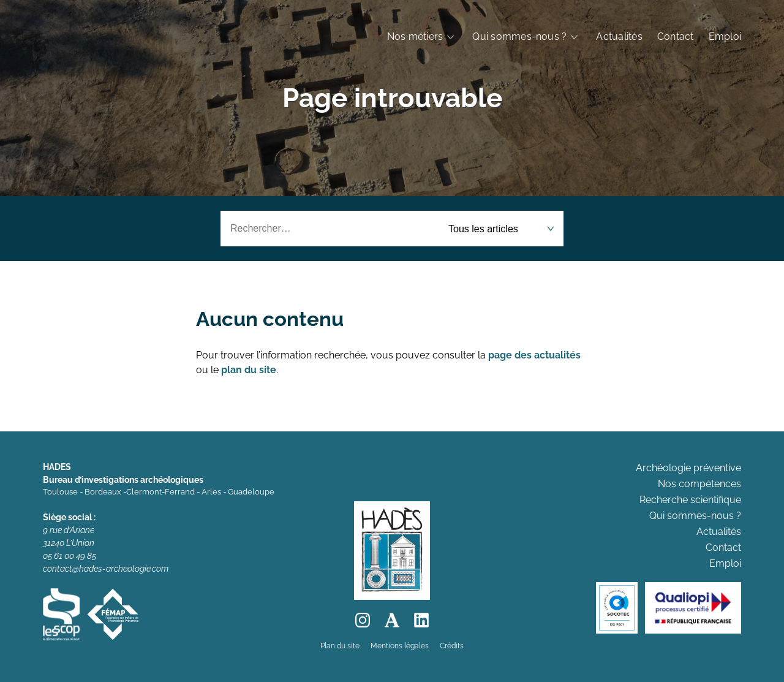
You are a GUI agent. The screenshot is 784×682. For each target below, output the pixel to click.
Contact (676, 36)
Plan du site (340, 646)
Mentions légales (400, 646)
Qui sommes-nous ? (519, 36)
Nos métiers (415, 36)
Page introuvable (392, 98)
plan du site (249, 370)
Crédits (452, 646)
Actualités (619, 36)
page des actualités (534, 355)
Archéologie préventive (688, 468)
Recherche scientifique (690, 500)
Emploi (725, 36)
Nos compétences (699, 484)
